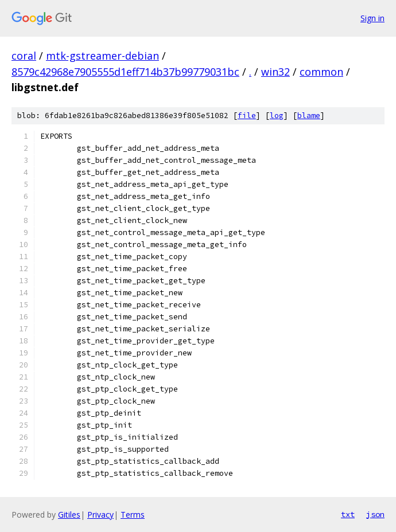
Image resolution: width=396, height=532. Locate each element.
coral (24, 56)
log (277, 116)
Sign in (372, 18)
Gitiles (69, 515)
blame (309, 116)
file (247, 116)
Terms (133, 515)
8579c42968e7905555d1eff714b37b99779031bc (125, 72)
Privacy (100, 515)
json (375, 514)
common (321, 72)
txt (348, 514)
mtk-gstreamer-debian (102, 56)
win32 (275, 72)
